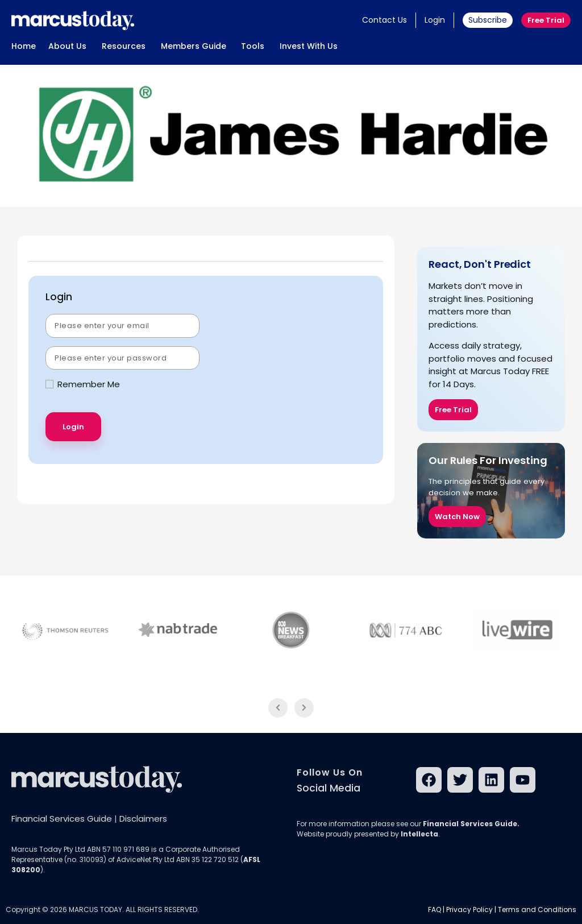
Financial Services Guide (62, 819)
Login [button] (435, 20)
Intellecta (419, 834)
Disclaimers (143, 819)
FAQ (435, 910)
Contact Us (384, 20)
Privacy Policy (469, 910)
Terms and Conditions (537, 910)
